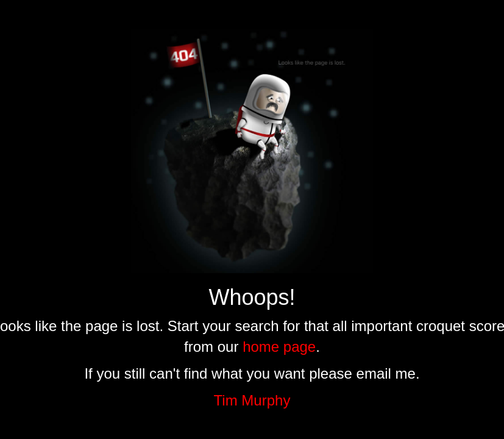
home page (279, 347)
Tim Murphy (252, 400)
